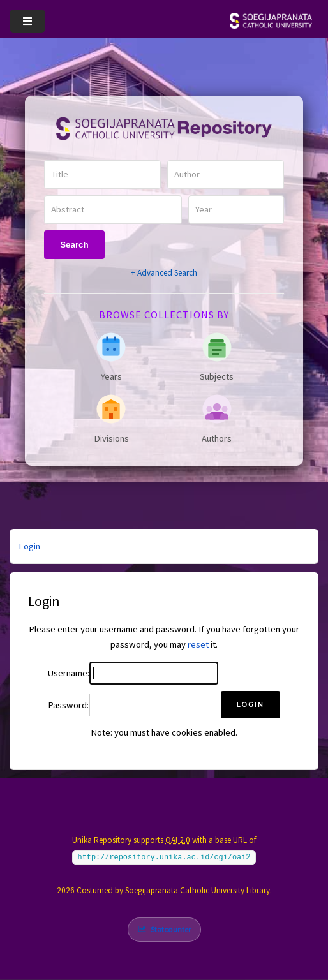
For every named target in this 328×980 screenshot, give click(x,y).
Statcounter (171, 929)
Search (74, 245)
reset (198, 644)
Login (29, 546)
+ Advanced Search (164, 273)
